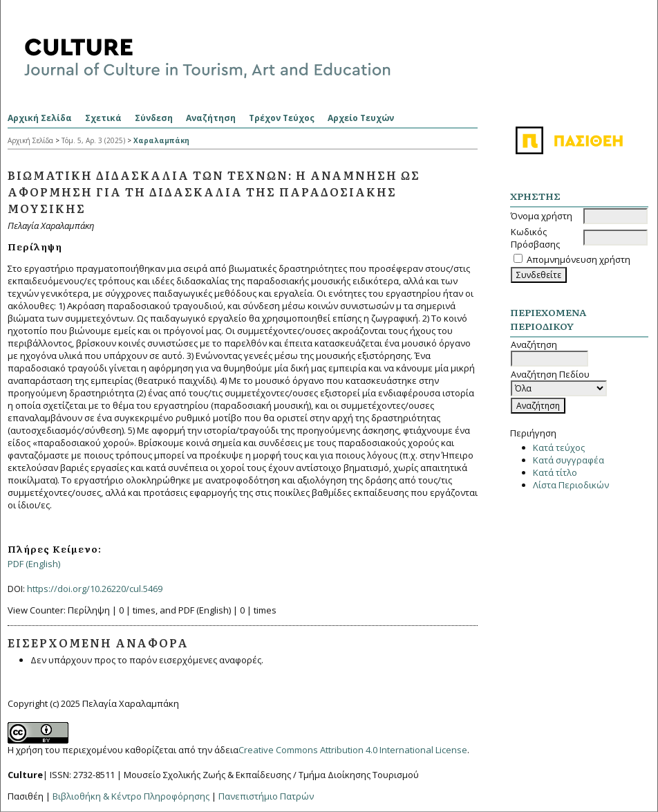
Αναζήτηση (211, 118)
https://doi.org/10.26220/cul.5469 (95, 589)
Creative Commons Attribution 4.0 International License (353, 750)
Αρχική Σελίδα (40, 118)
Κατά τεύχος (559, 447)
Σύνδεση (154, 118)
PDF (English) (34, 564)
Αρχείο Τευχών (361, 118)
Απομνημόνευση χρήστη (579, 259)
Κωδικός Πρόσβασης (535, 238)
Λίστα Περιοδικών (571, 485)
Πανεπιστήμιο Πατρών (266, 796)
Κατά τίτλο (555, 472)
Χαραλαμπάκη (161, 140)
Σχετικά (103, 118)
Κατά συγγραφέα (568, 460)
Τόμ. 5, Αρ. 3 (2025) (93, 140)
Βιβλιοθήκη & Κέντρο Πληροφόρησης (131, 796)
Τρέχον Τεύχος (282, 118)
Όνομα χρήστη (542, 216)
